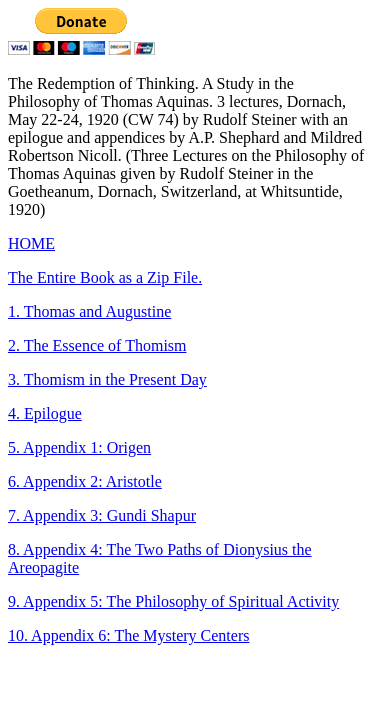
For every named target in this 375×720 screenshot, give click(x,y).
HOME (31, 243)
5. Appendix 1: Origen (79, 447)
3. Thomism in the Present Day (107, 379)
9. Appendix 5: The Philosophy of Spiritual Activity (173, 601)
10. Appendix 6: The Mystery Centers (128, 635)
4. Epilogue (45, 413)
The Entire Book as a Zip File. (105, 277)
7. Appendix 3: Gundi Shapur (102, 515)
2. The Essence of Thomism (97, 345)
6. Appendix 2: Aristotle (85, 481)
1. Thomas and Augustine (89, 311)
